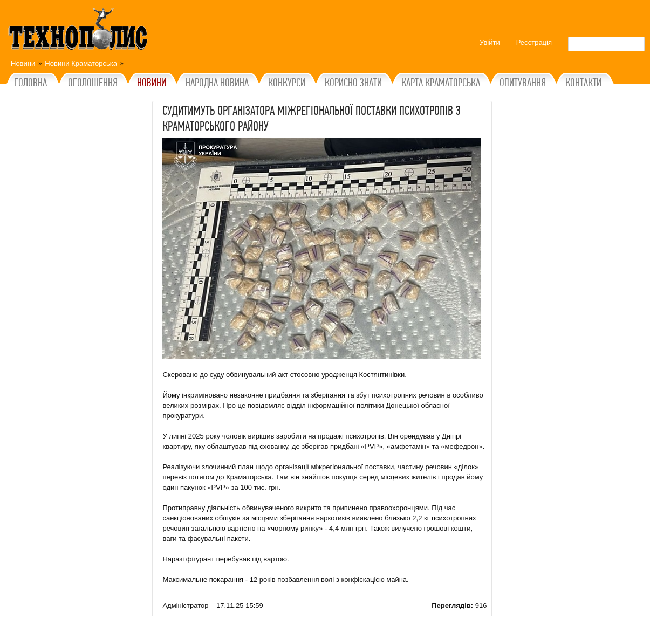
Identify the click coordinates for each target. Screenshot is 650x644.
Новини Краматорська (81, 63)
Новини (23, 63)
